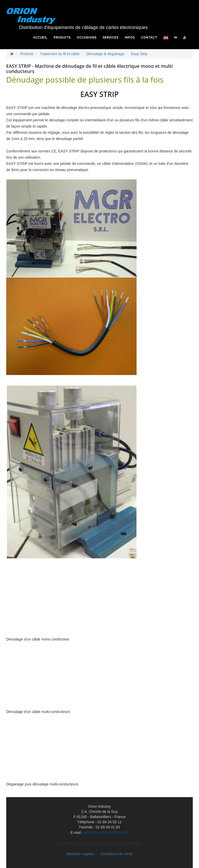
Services (111, 38)
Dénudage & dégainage (105, 54)
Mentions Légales (81, 854)
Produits (62, 38)
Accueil (40, 38)
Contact (149, 38)
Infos (130, 38)
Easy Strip (139, 54)
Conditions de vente (117, 854)
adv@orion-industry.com (106, 832)
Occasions (87, 38)
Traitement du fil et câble (60, 54)
